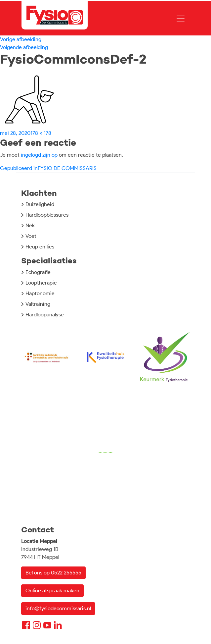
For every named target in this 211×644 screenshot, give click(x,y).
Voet (31, 236)
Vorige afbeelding (21, 39)
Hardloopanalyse (45, 315)
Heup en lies (40, 247)
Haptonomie (40, 293)
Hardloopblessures (47, 215)
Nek (30, 225)
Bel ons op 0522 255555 (53, 573)
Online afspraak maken (52, 590)
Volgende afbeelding (24, 47)
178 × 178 (41, 133)
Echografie (38, 272)
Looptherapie (41, 283)
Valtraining (38, 304)
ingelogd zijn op (39, 155)
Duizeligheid (40, 204)
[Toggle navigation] (181, 19)
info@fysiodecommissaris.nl (58, 608)
